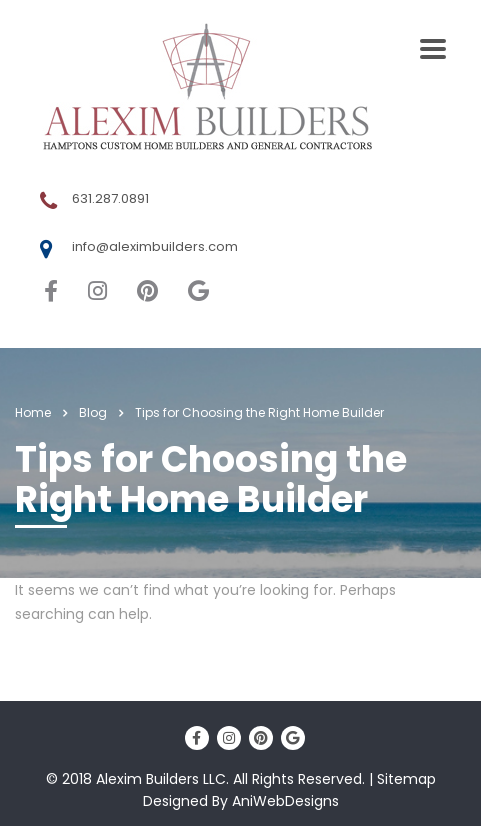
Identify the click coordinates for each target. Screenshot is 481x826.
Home (33, 412)
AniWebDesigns (285, 801)
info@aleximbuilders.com (155, 246)
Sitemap (406, 779)
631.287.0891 (110, 198)
